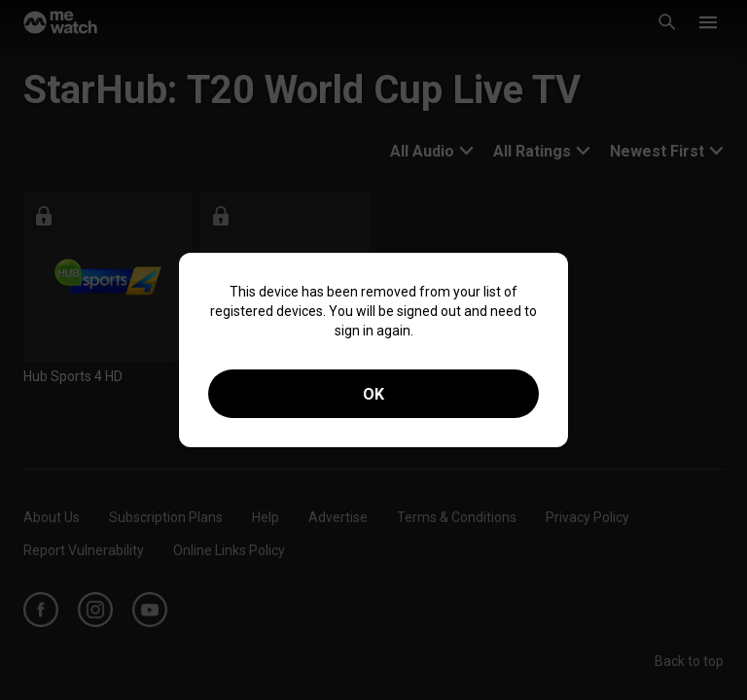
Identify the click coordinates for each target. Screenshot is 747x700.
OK (373, 394)
